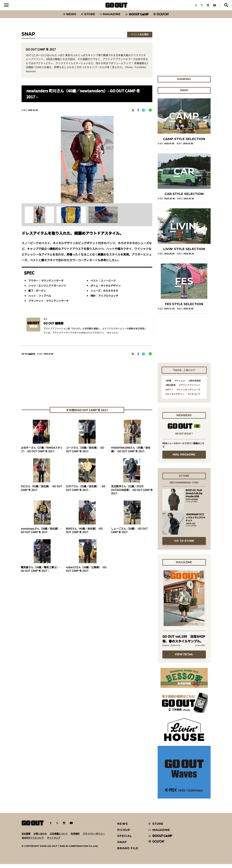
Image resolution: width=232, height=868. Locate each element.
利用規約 (75, 838)
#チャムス (180, 385)
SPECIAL (125, 840)
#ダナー (169, 394)
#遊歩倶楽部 (195, 385)
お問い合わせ (40, 838)
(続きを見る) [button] (113, 337)
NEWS (123, 828)
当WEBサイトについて (33, 842)
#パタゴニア (194, 398)
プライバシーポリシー (94, 838)
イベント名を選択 (140, 38)
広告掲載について (59, 838)
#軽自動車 (171, 389)
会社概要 (26, 838)
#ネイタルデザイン (175, 398)
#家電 (168, 385)
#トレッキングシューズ (189, 394)
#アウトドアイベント (190, 389)
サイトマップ (54, 842)
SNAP (122, 846)
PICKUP (124, 834)
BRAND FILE (128, 852)
